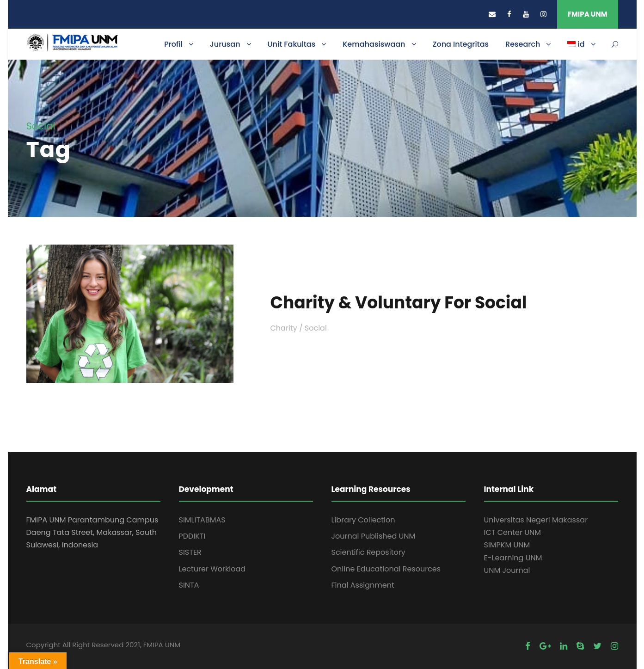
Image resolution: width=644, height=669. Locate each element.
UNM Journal (507, 570)
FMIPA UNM (588, 14)
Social (316, 328)
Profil (173, 44)
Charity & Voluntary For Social (399, 303)
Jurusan (225, 44)
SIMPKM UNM (507, 545)
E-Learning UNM (513, 558)
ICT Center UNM (513, 532)
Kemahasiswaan (374, 44)
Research (523, 44)
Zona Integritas (461, 44)
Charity (284, 328)
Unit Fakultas (292, 44)
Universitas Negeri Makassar (536, 520)
